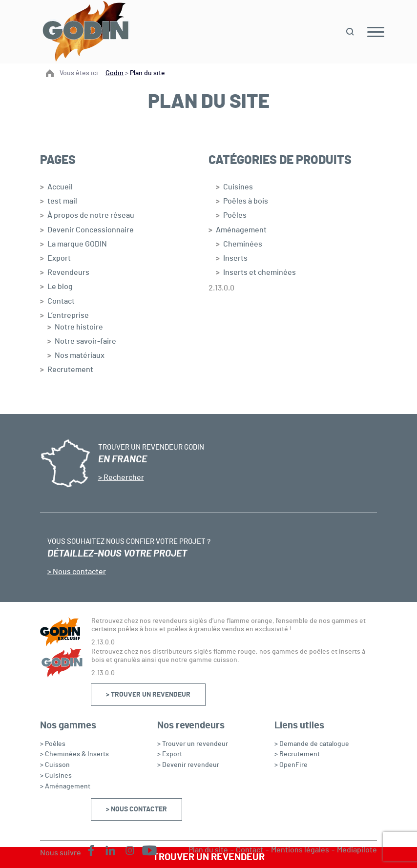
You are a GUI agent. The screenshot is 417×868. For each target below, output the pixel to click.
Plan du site (208, 850)
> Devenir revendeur (188, 765)
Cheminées (243, 244)
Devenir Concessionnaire (91, 230)
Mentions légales (300, 850)
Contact (61, 301)
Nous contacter (79, 572)
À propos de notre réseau (91, 215)
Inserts (235, 258)
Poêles (235, 215)
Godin (115, 73)
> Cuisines (56, 776)
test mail (62, 201)
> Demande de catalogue (312, 744)
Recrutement (70, 370)
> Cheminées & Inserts (74, 754)
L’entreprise (68, 315)
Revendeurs (68, 272)
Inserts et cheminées (260, 272)
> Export (170, 754)
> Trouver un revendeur (148, 695)
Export (59, 258)
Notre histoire (79, 327)
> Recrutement (297, 754)
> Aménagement (65, 786)
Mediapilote (357, 850)
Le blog (60, 287)
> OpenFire (291, 765)
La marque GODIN (77, 244)
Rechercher (123, 477)
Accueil (60, 187)
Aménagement (241, 230)
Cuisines (238, 187)
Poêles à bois (246, 201)
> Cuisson (55, 765)
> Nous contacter (136, 809)
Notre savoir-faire (85, 341)
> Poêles (53, 744)
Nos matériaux (80, 355)
